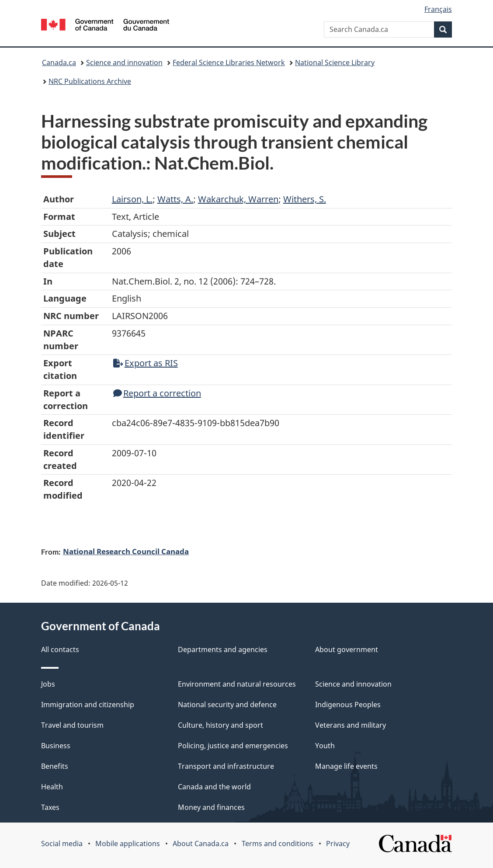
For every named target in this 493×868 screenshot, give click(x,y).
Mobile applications (128, 844)
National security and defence (227, 705)
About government (347, 649)
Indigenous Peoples (348, 705)
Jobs (48, 684)
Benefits (55, 766)
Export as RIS (146, 363)
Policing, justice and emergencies (233, 746)
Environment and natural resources (237, 684)
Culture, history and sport (220, 725)
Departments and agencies (223, 649)
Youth (325, 746)
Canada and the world (214, 787)
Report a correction (157, 393)
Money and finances (211, 807)
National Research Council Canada (126, 551)
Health (52, 787)
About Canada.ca (201, 844)
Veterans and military (351, 725)
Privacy (338, 844)
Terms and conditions (278, 844)
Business (56, 746)
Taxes (50, 807)
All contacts (60, 649)
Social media (62, 844)
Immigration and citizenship (88, 705)
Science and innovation (124, 62)
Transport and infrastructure (226, 766)
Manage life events (346, 766)
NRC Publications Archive (90, 81)
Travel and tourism (72, 725)
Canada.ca (59, 62)
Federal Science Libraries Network (229, 62)
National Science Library (335, 62)
